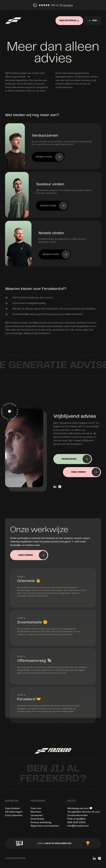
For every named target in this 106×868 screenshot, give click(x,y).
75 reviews (66, 5)
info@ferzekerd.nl (78, 826)
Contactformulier (77, 815)
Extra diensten (14, 815)
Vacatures (37, 815)
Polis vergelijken (77, 819)
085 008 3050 (76, 822)
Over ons (36, 808)
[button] (93, 21)
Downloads (37, 819)
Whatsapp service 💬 (80, 808)
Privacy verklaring (41, 822)
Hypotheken (12, 808)
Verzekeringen (14, 812)
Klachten (36, 812)
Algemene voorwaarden (45, 826)
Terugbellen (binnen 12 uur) (84, 812)
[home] (13, 21)
